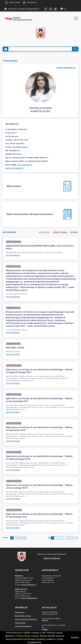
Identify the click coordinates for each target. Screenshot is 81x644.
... (65, 538)
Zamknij (75, 638)
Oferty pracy (60, 232)
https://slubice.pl (25, 165)
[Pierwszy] (49, 538)
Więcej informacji (15, 168)
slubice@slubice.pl (20, 147)
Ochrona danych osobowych (26, 619)
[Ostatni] (77, 538)
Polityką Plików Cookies (27, 636)
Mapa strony (13, 3)
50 (20, 538)
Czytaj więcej (13, 255)
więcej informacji (66, 68)
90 (73, 538)
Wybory (74, 232)
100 (25, 538)
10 (12, 538)
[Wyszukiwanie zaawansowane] (40, 49)
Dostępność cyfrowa (23, 616)
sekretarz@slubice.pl (29, 585)
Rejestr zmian (20, 623)
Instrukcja (30, 3)
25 (16, 538)
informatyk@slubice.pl (29, 598)
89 (69, 538)
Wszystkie (45, 232)
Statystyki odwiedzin (23, 626)
